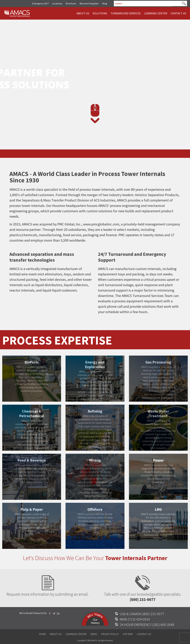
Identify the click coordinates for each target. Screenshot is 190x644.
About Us (83, 13)
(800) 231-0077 (143, 599)
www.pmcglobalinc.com (101, 224)
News (94, 634)
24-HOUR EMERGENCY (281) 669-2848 (147, 625)
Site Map (128, 634)
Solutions (100, 13)
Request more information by (48, 585)
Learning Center (156, 13)
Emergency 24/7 (40, 3)
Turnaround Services (126, 13)
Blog (105, 3)
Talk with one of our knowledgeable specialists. (143, 585)
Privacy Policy (110, 634)
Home (42, 634)
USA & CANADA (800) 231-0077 (142, 614)
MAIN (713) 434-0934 (135, 619)
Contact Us (178, 13)
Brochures (71, 3)
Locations (57, 3)
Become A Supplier (89, 3)
